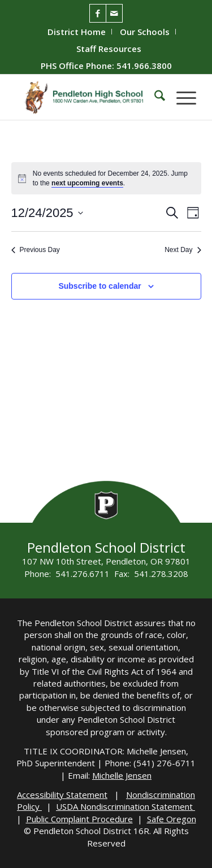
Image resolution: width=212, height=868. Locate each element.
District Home (77, 32)
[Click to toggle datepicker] (47, 213)
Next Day (183, 250)
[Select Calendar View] (193, 213)
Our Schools (145, 32)
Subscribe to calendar (99, 286)
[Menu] (181, 97)
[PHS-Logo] (88, 97)
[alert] (114, 178)
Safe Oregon (172, 819)
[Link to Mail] (114, 13)
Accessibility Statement (62, 795)
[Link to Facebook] (98, 13)
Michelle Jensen (122, 775)
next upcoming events (87, 183)
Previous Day (36, 250)
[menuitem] (77, 32)
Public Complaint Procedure (79, 819)
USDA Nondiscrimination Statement (126, 806)
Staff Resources (109, 49)
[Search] (154, 97)
